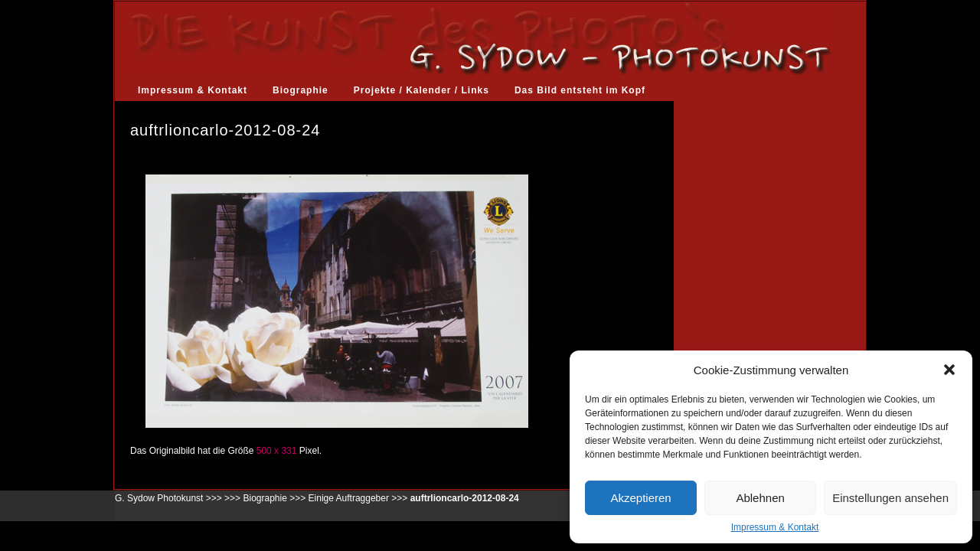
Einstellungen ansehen (890, 498)
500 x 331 (277, 451)
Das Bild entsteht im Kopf (580, 90)
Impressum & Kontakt (775, 527)
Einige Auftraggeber (349, 498)
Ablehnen (760, 498)
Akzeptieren (640, 498)
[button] (949, 370)
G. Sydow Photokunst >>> (168, 498)
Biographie (301, 90)
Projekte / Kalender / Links (421, 90)
